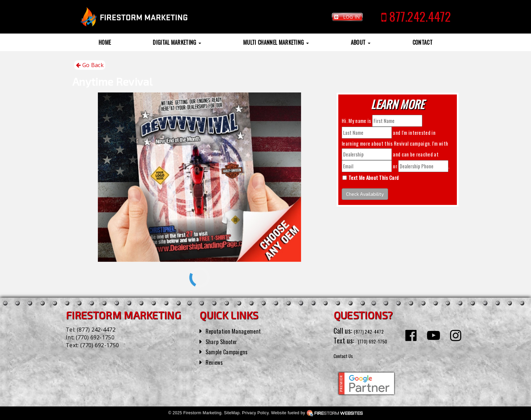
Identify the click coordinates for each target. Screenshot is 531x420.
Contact (422, 42)
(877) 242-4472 (96, 330)
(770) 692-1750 (95, 337)
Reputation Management (238, 331)
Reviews (216, 362)
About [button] (361, 42)
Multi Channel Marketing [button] (276, 42)
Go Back (90, 65)
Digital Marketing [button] (177, 42)
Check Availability (365, 194)
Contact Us (348, 355)
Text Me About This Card (374, 177)
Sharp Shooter (225, 341)
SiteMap (232, 413)
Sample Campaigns (230, 351)
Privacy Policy (255, 413)
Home (105, 42)
